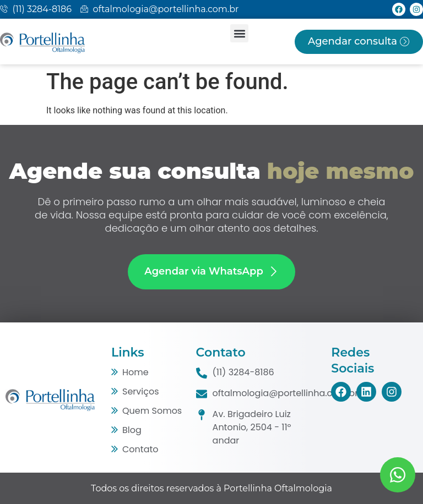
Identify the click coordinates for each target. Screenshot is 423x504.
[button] (239, 33)
